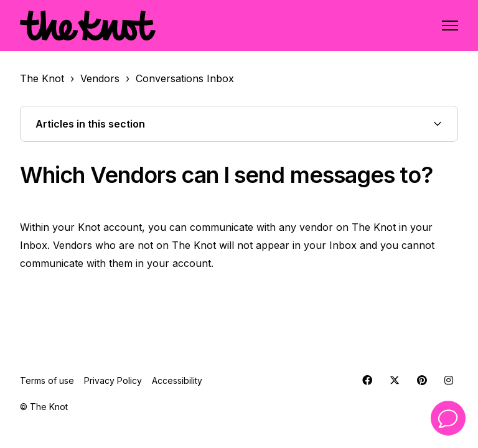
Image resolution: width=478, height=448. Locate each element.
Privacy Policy (113, 380)
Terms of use (47, 380)
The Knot (42, 78)
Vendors (100, 78)
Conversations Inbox (185, 78)
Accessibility (177, 380)
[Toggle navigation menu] (450, 26)
